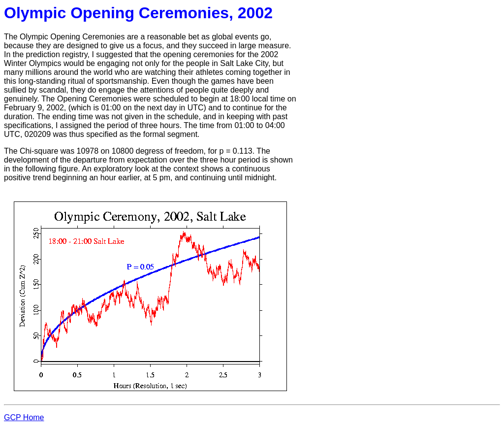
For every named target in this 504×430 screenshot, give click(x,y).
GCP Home (24, 417)
